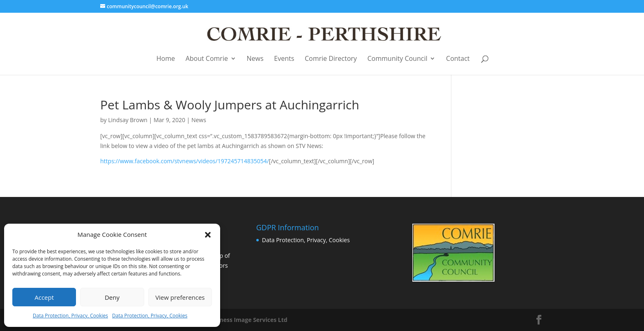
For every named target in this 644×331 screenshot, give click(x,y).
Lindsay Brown (128, 120)
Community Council (398, 59)
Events (284, 59)
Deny (112, 297)
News (255, 59)
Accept (44, 297)
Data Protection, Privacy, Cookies (70, 316)
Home (166, 59)
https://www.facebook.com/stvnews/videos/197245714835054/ (185, 161)
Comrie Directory (331, 59)
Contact (458, 59)
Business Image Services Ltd (247, 320)
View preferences (180, 297)
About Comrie (207, 59)
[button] (208, 235)
